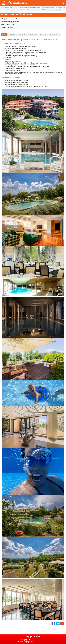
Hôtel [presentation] (4, 35)
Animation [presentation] (43, 35)
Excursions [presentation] (33, 35)
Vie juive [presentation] (52, 35)
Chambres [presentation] (12, 35)
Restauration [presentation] (23, 35)
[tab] (4, 35)
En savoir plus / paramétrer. (51, 10)
